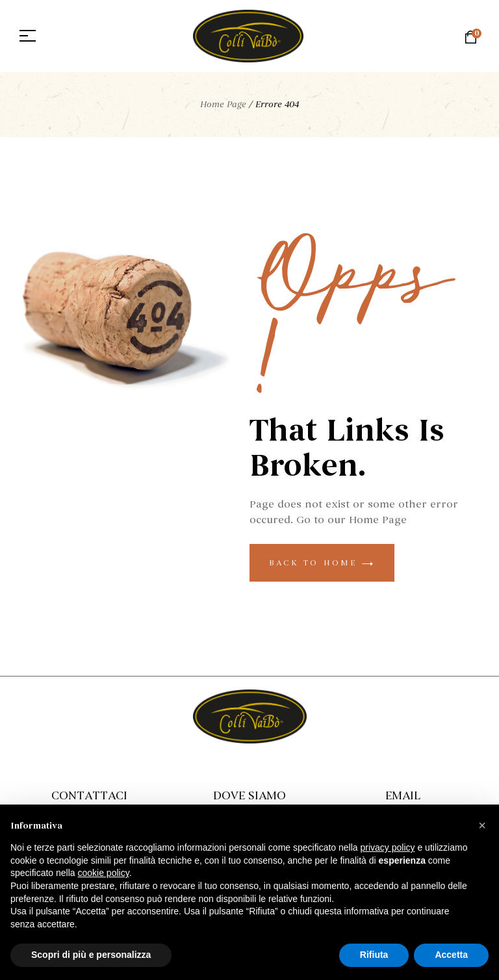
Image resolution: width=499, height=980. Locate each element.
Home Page (223, 104)
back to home (322, 563)
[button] (482, 825)
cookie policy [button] (104, 873)
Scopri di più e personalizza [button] (91, 955)
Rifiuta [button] (374, 955)
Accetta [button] (451, 955)
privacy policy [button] (388, 847)
